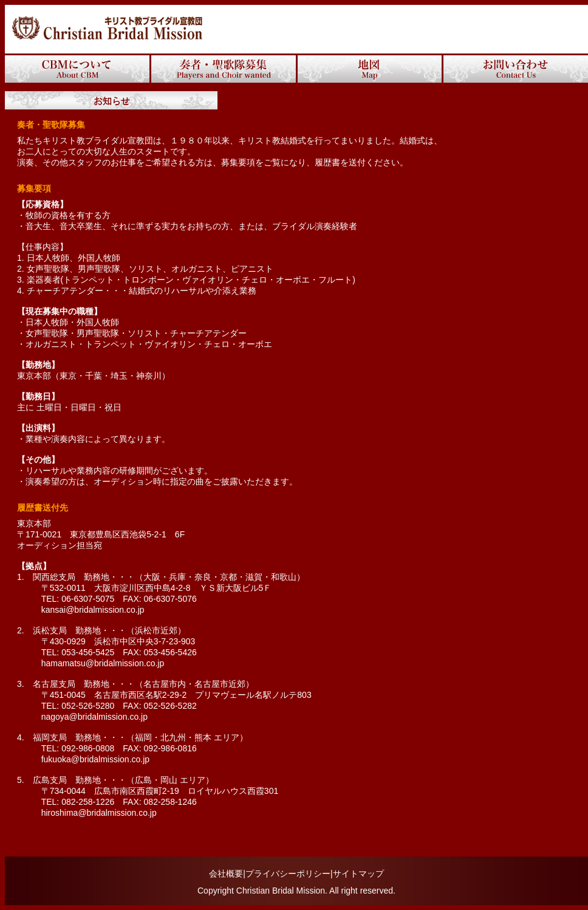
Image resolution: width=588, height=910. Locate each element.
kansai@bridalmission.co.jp (89, 610)
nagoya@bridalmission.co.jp (94, 717)
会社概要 (226, 874)
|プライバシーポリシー (287, 874)
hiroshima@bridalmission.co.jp (95, 813)
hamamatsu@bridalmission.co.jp (103, 663)
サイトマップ (358, 874)
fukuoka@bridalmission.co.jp (91, 759)
